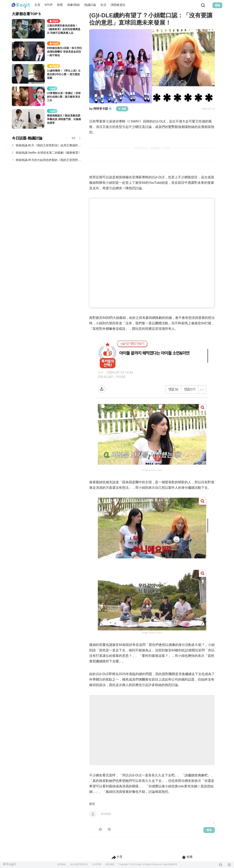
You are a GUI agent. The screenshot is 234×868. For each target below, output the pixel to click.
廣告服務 (110, 864)
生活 (103, 5)
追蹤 (122, 109)
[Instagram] (229, 865)
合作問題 (97, 864)
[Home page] (21, 6)
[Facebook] (220, 865)
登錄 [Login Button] (217, 5)
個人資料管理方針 (79, 864)
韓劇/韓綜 (73, 5)
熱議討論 (90, 5)
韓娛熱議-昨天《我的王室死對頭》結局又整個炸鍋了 (49, 145)
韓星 (60, 5)
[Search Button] (203, 5)
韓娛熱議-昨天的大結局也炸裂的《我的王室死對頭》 (49, 160)
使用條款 (62, 864)
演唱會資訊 (118, 5)
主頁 (37, 5)
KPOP (49, 5)
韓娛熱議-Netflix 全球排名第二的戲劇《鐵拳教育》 (48, 153)
